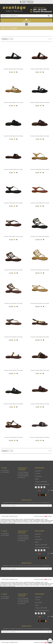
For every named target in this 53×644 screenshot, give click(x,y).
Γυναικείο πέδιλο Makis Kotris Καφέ (13, 270)
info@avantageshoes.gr (27, 1)
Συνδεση (23, 3)
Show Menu (26, 24)
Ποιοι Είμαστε (5, 470)
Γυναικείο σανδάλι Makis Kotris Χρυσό (13, 103)
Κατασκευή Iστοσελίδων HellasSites (43, 516)
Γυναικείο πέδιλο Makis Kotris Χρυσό (40, 169)
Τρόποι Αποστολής (23, 474)
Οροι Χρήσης (5, 472)
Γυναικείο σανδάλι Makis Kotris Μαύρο (13, 69)
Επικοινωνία (22, 477)
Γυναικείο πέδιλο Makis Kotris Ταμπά (40, 203)
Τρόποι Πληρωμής (23, 472)
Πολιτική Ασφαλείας (23, 476)
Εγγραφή (30, 3)
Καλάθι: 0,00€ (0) (26, 20)
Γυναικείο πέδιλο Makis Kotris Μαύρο (13, 203)
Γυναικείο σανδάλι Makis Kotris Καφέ (40, 69)
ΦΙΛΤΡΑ (26, 32)
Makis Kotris (14, 28)
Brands (8, 28)
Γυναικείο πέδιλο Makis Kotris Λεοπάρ (13, 236)
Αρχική (3, 28)
